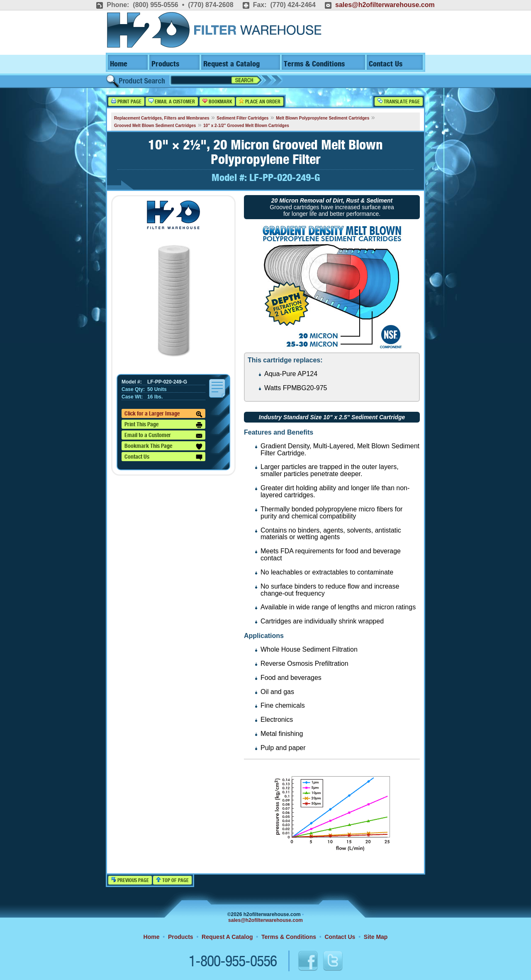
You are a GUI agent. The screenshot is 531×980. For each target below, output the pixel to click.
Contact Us (386, 64)
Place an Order (260, 101)
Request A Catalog (227, 937)
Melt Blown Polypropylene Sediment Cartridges (323, 118)
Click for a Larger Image (163, 414)
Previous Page (130, 880)
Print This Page (163, 425)
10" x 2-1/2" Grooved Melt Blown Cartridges (246, 126)
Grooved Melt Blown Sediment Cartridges (155, 126)
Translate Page (399, 101)
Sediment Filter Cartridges (242, 118)
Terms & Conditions (314, 64)
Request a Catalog (231, 64)
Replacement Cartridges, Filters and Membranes (162, 118)
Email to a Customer (163, 436)
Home (119, 64)
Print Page (126, 101)
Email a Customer (172, 101)
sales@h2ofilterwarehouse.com (385, 5)
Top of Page (172, 880)
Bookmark (217, 101)
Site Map (376, 937)
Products (165, 64)
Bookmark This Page (163, 447)
